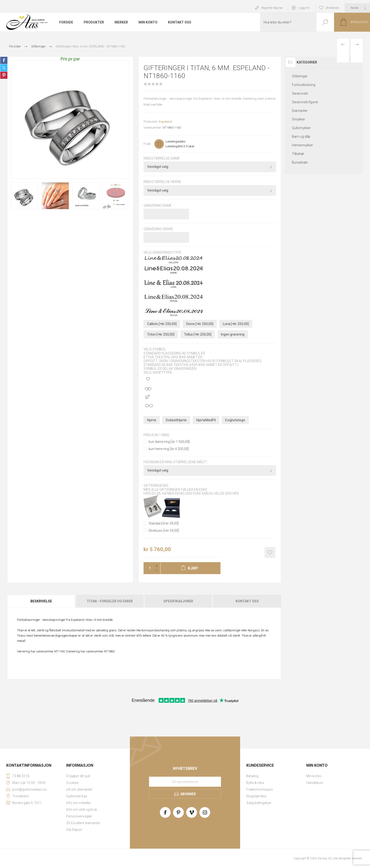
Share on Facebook (4, 60)
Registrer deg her (272, 8)
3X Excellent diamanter (83, 823)
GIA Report (74, 830)
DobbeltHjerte (176, 420)
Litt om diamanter (79, 789)
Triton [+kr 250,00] (161, 334)
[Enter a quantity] (148, 568)
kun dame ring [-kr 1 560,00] (169, 442)
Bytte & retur (255, 783)
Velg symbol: (155, 349)
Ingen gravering (233, 334)
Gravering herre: (159, 229)
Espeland (165, 122)
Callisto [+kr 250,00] (162, 324)
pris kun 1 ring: (157, 435)
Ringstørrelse (256, 796)
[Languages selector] (357, 8)
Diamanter (300, 111)
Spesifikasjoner (178, 601)
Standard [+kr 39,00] (164, 523)
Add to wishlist (270, 552)
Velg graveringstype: (163, 252)
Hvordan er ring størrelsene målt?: (176, 462)
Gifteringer (300, 76)
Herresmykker (302, 145)
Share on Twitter (4, 68)
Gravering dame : (159, 206)
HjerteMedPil (206, 420)
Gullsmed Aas (77, 796)
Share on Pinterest (4, 75)
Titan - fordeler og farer (110, 601)
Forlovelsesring (304, 85)
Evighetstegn (235, 420)
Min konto (314, 776)
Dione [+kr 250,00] (200, 324)
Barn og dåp (301, 137)
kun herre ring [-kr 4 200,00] (169, 449)
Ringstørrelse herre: (163, 182)
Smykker (298, 119)
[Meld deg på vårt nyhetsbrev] (185, 782)
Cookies (72, 783)
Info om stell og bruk (82, 810)
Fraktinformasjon (260, 789)
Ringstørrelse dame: (162, 158)
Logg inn (304, 8)
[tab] (41, 601)
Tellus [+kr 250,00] (198, 334)
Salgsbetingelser (259, 803)
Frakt (147, 144)
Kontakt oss (247, 601)
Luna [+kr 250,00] (236, 324)
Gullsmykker (301, 128)
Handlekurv (315, 783)
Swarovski (300, 93)
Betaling (252, 776)
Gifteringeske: (156, 486)
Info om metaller (78, 803)
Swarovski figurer (305, 102)
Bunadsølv (300, 162)
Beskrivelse (41, 601)
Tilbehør (298, 154)
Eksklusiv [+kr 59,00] (164, 531)
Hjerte (152, 420)
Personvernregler (79, 816)
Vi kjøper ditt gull (78, 776)
